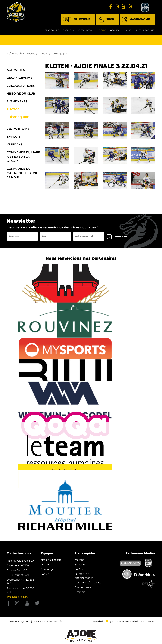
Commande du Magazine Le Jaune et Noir (22, 174)
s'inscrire (119, 238)
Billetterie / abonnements (84, 577)
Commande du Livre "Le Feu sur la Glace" (23, 158)
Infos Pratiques (146, 31)
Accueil (17, 55)
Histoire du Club (21, 95)
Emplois (13, 138)
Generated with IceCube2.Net (139, 623)
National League (51, 561)
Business (68, 31)
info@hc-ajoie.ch (17, 598)
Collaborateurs (21, 87)
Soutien (80, 566)
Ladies (129, 31)
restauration (86, 31)
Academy (116, 31)
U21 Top (46, 566)
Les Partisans (18, 130)
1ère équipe (52, 31)
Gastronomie (136, 21)
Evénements (17, 103)
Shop (106, 21)
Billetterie (77, 21)
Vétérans (15, 146)
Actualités (16, 71)
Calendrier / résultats (88, 584)
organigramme (19, 79)
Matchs (79, 561)
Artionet (117, 623)
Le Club (102, 31)
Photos (43, 55)
